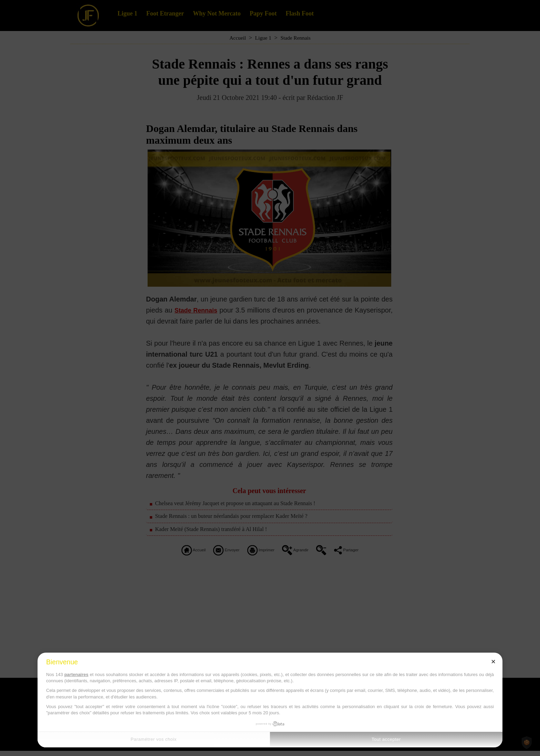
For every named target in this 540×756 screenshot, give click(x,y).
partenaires (76, 675)
